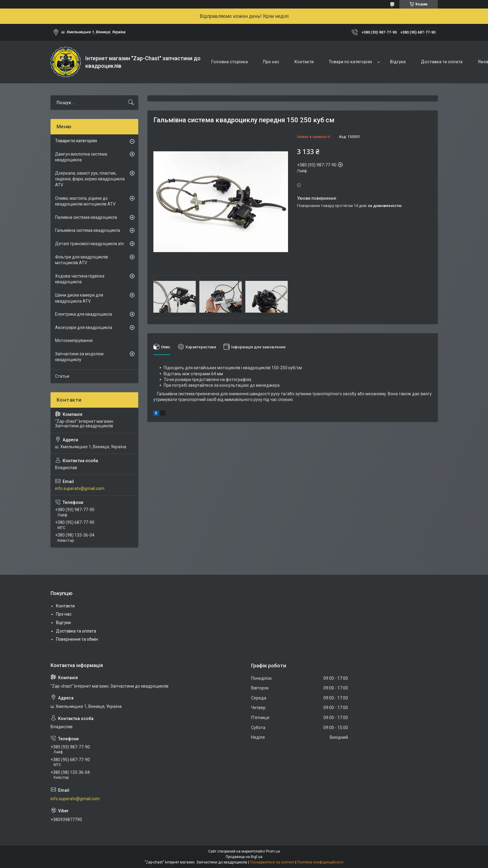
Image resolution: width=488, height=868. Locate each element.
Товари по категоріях (350, 62)
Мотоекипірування (74, 340)
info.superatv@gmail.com (80, 488)
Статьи (62, 376)
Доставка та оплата (442, 62)
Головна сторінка (229, 62)
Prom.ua (273, 851)
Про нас (271, 62)
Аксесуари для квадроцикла (84, 327)
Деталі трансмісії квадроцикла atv (90, 244)
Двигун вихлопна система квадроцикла (81, 157)
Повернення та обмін (77, 639)
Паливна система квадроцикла (86, 217)
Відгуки (398, 62)
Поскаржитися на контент (272, 862)
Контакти (304, 62)
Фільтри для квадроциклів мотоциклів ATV (82, 260)
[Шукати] (131, 103)
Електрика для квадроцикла (84, 314)
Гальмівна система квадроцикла (88, 230)
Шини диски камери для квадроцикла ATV (79, 298)
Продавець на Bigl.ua (244, 857)
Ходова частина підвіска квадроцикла (80, 279)
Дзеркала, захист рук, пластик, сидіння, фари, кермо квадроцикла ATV (90, 179)
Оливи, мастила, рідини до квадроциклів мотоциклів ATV (85, 201)
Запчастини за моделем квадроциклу (79, 357)
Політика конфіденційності (320, 862)
